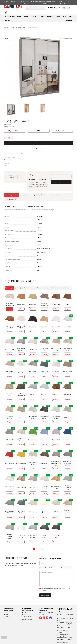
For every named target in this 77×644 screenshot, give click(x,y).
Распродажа (68, 20)
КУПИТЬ (38, 143)
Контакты (71, 1)
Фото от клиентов (9, 611)
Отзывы (20, 1)
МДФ (64, 16)
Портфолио (34, 1)
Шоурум (11, 1)
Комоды (7, 20)
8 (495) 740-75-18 (54, 7)
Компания (15, 1)
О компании (8, 609)
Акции (7, 1)
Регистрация (43, 611)
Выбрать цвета (39, 149)
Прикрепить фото (66, 568)
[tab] (11, 195)
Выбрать (21, 309)
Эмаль (70, 16)
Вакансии (6, 616)
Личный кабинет (46, 609)
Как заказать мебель (28, 611)
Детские (58, 16)
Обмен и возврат (27, 616)
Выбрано (9, 309)
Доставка (24, 613)
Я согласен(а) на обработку (56, 590)
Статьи (24, 618)
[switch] (41, 589)
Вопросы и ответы (27, 620)
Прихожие (50, 16)
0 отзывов (12, 127)
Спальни (42, 16)
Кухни (19, 16)
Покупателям (40, 1)
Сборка (24, 614)
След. (42, 549)
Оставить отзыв (45, 595)
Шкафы (26, 16)
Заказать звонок (54, 9)
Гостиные (34, 16)
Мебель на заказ (10, 16)
